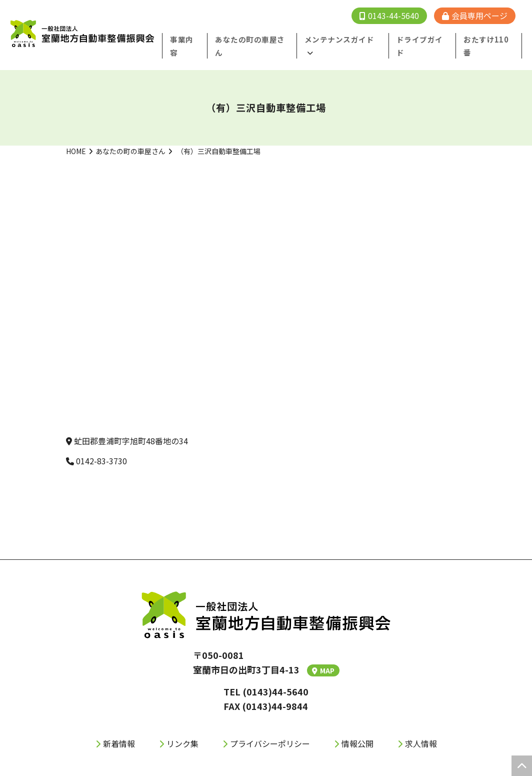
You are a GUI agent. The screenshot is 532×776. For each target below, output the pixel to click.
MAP (323, 657)
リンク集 (182, 730)
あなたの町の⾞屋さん (263, 39)
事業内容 (198, 39)
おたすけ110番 (490, 39)
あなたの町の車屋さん (130, 138)
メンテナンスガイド (345, 39)
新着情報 (119, 730)
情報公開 (357, 730)
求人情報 (421, 730)
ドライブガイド (427, 39)
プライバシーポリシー (270, 730)
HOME (76, 138)
